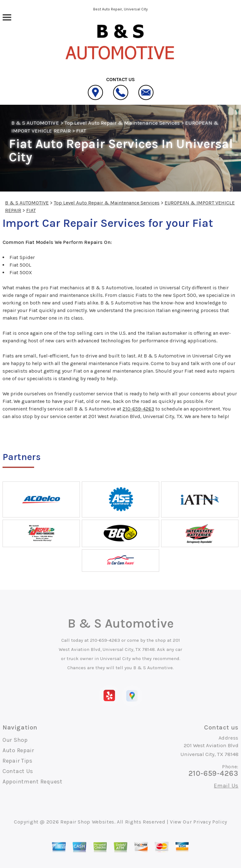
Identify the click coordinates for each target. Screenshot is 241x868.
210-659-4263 (138, 409)
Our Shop (15, 740)
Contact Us (18, 771)
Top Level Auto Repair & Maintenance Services (122, 123)
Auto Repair (18, 750)
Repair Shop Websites (87, 822)
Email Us (226, 786)
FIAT (81, 131)
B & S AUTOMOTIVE (35, 123)
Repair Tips (18, 761)
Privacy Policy (210, 822)
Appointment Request (33, 782)
